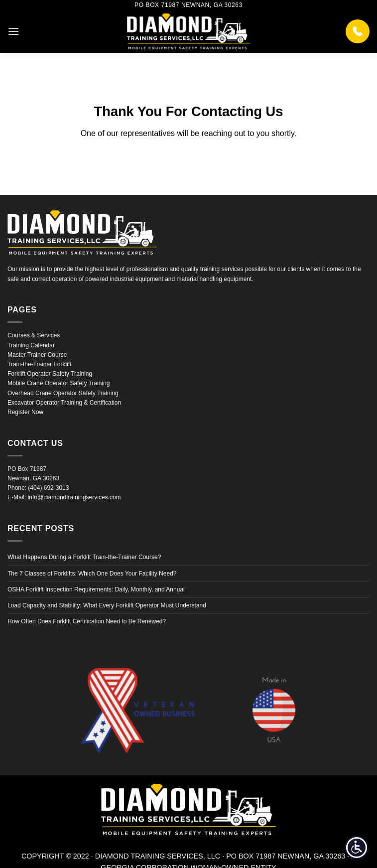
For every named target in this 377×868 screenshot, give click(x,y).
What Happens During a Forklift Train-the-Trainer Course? (84, 557)
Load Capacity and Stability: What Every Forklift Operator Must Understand (107, 605)
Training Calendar (31, 345)
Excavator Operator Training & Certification (64, 403)
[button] (13, 31)
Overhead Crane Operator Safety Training (63, 393)
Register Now (25, 412)
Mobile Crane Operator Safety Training (59, 383)
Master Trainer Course (37, 355)
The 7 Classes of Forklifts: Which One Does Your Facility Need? (92, 574)
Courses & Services (34, 335)
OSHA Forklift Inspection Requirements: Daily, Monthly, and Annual (96, 589)
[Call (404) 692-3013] (358, 31)
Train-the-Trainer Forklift (39, 364)
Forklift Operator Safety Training (50, 374)
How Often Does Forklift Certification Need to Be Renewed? (87, 621)
